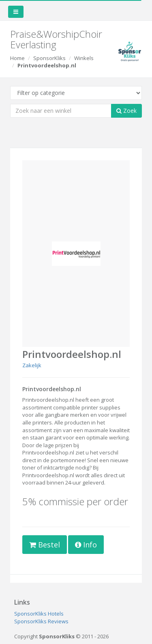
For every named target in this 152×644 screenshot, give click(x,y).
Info (86, 545)
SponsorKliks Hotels (39, 614)
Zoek (126, 111)
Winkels (84, 58)
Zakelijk (32, 365)
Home (17, 58)
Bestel (45, 545)
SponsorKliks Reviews (41, 621)
